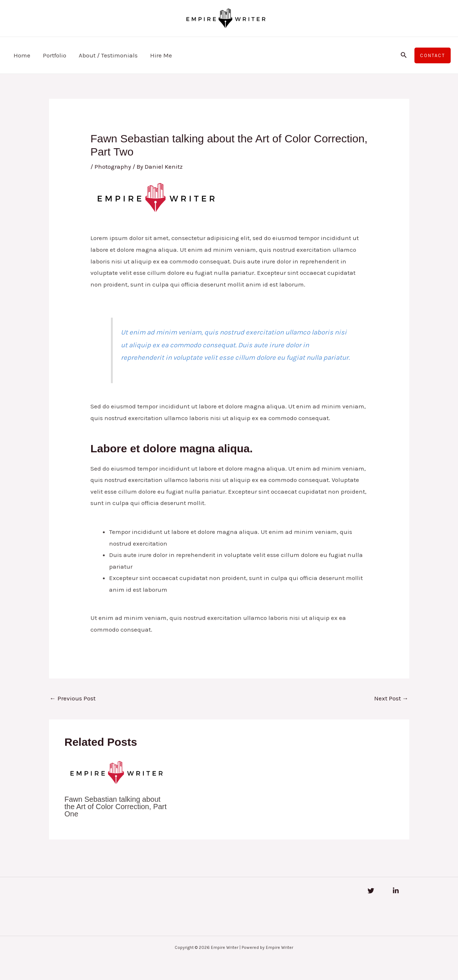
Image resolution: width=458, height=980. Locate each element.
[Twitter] (371, 891)
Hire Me (161, 55)
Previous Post (73, 698)
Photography (113, 167)
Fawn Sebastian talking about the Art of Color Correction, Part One (116, 807)
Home (22, 55)
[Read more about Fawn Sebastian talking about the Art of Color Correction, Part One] (116, 772)
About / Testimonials (108, 55)
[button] (404, 55)
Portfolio (55, 55)
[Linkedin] (396, 891)
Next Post (391, 698)
